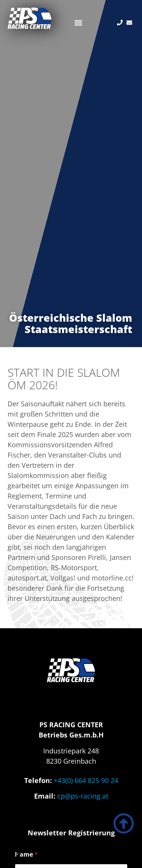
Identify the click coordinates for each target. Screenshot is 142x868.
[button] (78, 23)
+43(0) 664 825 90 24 (86, 780)
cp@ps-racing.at (83, 796)
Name (26, 855)
